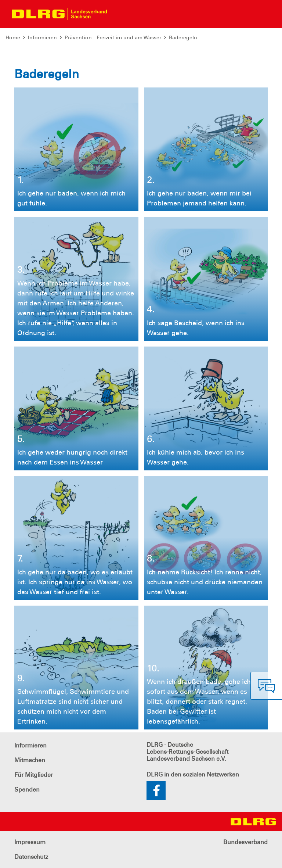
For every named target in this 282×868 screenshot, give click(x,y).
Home (13, 37)
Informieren (42, 37)
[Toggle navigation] (119, 14)
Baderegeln (183, 37)
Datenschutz (31, 857)
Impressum (30, 842)
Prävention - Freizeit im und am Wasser (113, 37)
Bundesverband (245, 842)
